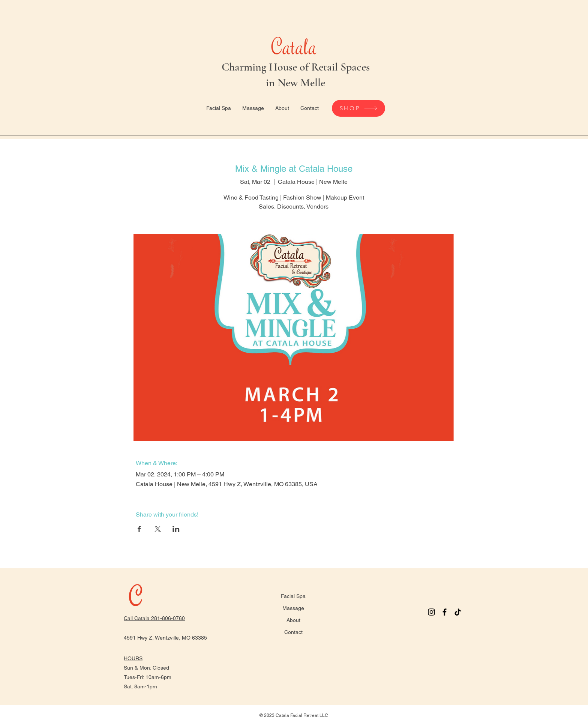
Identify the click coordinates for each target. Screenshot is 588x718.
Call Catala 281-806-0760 (154, 618)
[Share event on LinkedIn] (176, 529)
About (293, 620)
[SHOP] (358, 108)
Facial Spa (293, 596)
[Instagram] (431, 612)
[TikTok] (458, 612)
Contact (293, 632)
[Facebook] (445, 612)
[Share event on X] (158, 529)
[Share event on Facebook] (139, 529)
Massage (293, 608)
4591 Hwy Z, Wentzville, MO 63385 (165, 638)
